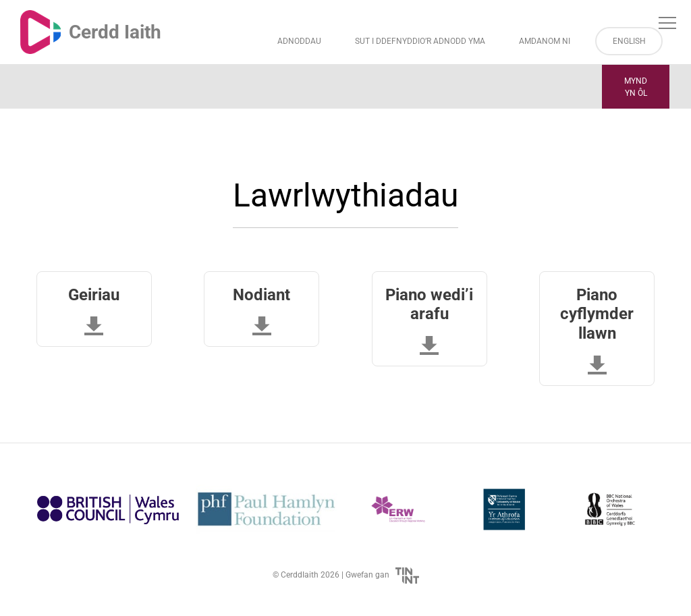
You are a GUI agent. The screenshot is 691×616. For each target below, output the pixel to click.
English (629, 41)
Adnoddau (299, 41)
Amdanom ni (545, 41)
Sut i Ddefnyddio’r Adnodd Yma (420, 41)
